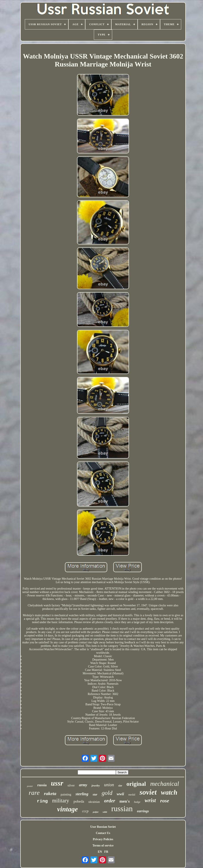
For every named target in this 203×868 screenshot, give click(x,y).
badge (137, 802)
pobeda (79, 801)
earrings (143, 811)
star (95, 795)
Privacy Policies (103, 839)
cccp (85, 811)
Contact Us (103, 833)
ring (42, 801)
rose (165, 801)
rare (34, 793)
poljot (96, 812)
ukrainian (94, 802)
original (136, 784)
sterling (82, 794)
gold (107, 793)
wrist (150, 800)
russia (42, 785)
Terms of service (103, 846)
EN (100, 852)
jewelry (96, 785)
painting (66, 794)
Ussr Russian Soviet (103, 827)
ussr (57, 783)
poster (30, 786)
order (110, 801)
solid (105, 812)
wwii (120, 794)
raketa (50, 793)
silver (71, 785)
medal (132, 795)
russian (122, 809)
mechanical (165, 784)
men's (125, 801)
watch (169, 792)
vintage (68, 809)
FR (106, 852)
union (109, 785)
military (61, 801)
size (120, 786)
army (83, 785)
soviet (148, 792)
